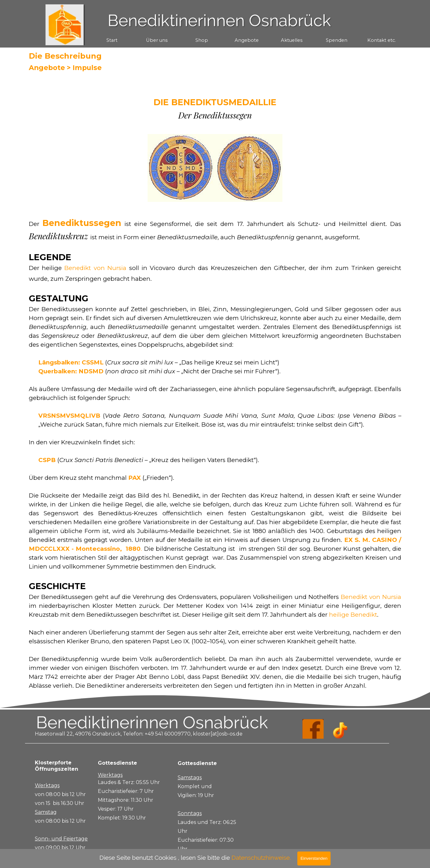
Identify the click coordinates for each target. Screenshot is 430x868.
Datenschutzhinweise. (261, 858)
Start (112, 40)
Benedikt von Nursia (95, 268)
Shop (202, 40)
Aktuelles (292, 40)
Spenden (337, 40)
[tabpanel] (215, 108)
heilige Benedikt (353, 615)
